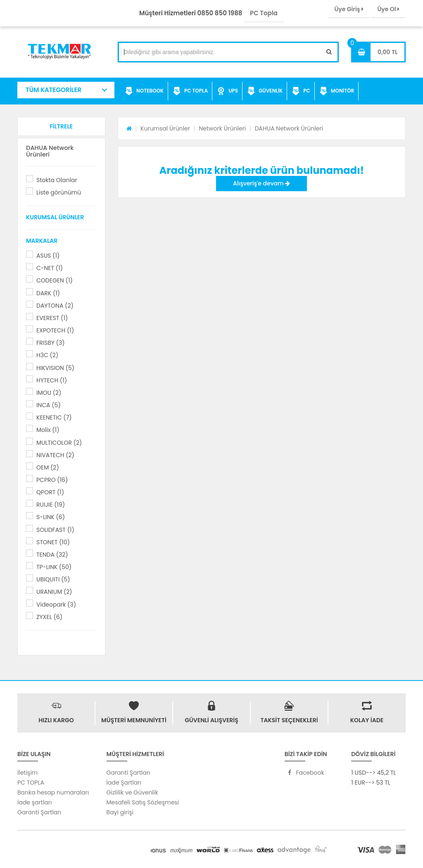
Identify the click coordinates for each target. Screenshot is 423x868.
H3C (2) (47, 355)
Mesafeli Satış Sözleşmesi (143, 802)
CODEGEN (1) (55, 280)
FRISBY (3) (51, 343)
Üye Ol (389, 9)
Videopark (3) (56, 605)
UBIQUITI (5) (53, 579)
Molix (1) (48, 430)
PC (301, 91)
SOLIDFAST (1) (55, 530)
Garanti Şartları (39, 812)
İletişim (27, 773)
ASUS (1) (48, 256)
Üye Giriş (349, 9)
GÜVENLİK (265, 91)
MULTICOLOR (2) (59, 443)
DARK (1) (48, 293)
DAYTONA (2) (55, 306)
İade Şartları (124, 783)
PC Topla (264, 13)
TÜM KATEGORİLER (53, 90)
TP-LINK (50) (54, 567)
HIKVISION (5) (55, 368)
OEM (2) (48, 467)
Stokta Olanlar (57, 180)
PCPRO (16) (52, 480)
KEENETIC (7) (54, 417)
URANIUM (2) (54, 592)
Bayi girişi (120, 812)
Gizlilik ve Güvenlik (132, 792)
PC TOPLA (190, 91)
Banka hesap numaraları (53, 792)
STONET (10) (53, 542)
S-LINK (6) (51, 517)
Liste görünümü (59, 192)
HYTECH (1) (52, 380)
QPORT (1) (50, 492)
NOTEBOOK (144, 91)
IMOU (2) (49, 393)
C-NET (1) (50, 268)
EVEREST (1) (52, 318)
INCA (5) (49, 405)
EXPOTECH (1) (55, 330)
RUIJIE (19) (51, 505)
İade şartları (34, 802)
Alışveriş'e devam (261, 183)
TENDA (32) (52, 555)
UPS (227, 91)
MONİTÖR (337, 91)
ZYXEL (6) (49, 617)
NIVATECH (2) (55, 455)
